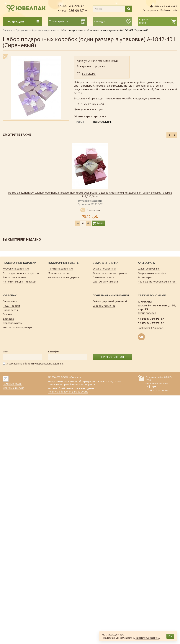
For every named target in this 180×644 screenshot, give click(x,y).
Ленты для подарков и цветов (21, 273)
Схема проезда (147, 313)
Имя (5, 351)
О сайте (150, 391)
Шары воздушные (149, 269)
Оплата (7, 314)
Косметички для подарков (63, 277)
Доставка (8, 319)
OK (170, 636)
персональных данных (50, 364)
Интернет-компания (157, 385)
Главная (7, 30)
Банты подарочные (14, 277)
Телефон (54, 351)
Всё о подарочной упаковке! (110, 301)
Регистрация (150, 10)
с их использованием (147, 638)
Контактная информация (18, 327)
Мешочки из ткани (59, 273)
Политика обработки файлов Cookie (68, 392)
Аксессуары (145, 277)
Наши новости (11, 306)
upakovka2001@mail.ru (151, 328)
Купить (100, 223)
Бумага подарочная (105, 269)
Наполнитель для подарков (19, 282)
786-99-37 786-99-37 (71, 8)
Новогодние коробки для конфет (157, 282)
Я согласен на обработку (33, 364)
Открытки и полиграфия (152, 273)
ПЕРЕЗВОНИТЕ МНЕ (113, 357)
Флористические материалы (110, 273)
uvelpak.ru (89, 384)
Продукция (22, 30)
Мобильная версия (13, 388)
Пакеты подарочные (60, 269)
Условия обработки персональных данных (72, 388)
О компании (10, 301)
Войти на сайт (169, 10)
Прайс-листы (10, 310)
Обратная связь (12, 323)
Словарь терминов (104, 306)
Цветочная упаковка (105, 282)
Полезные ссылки (13, 384)
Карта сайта (163, 391)
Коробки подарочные (44, 30)
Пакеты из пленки (104, 277)
